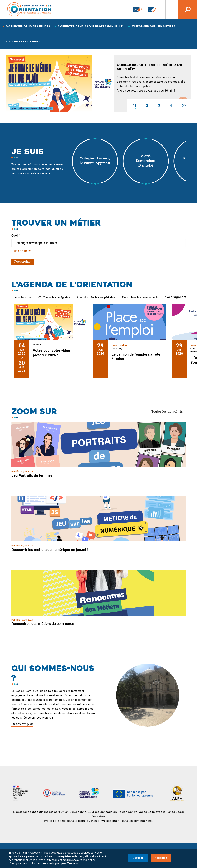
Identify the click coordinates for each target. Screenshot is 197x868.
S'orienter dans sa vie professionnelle (90, 26)
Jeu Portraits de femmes (32, 475)
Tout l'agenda (176, 297)
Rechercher (23, 262)
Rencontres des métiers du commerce (43, 624)
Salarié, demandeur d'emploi (146, 161)
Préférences (70, 864)
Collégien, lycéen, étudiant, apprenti (95, 161)
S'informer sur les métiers (153, 26)
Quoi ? (16, 236)
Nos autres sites (169, 9)
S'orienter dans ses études (28, 26)
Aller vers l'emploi (25, 41)
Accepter (161, 858)
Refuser (138, 858)
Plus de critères (21, 251)
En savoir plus (22, 724)
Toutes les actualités (167, 412)
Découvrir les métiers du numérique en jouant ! (50, 550)
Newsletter (137, 9)
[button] (133, 105)
